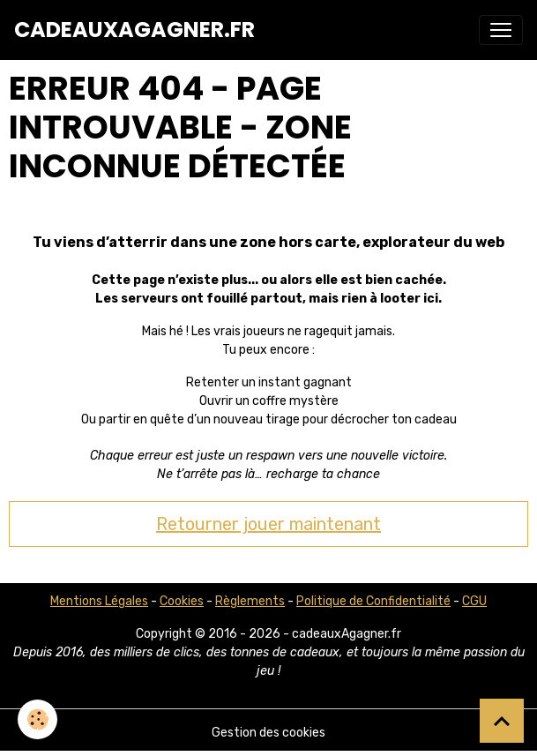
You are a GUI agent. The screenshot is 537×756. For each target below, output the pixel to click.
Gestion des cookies (268, 733)
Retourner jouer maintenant (268, 524)
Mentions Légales (99, 601)
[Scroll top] (502, 721)
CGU (474, 601)
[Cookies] (37, 719)
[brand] (134, 30)
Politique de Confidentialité (373, 601)
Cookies (182, 601)
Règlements (250, 601)
